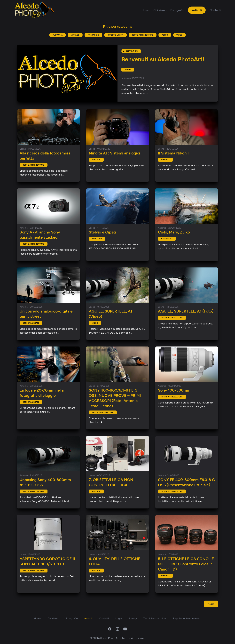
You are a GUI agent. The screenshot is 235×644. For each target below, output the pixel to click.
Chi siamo (160, 10)
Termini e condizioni (155, 618)
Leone (23, 149)
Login (119, 618)
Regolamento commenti (187, 618)
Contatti (215, 10)
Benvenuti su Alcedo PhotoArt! (163, 59)
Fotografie (177, 10)
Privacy (133, 618)
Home (145, 10)
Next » (211, 604)
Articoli (197, 10)
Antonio (126, 78)
